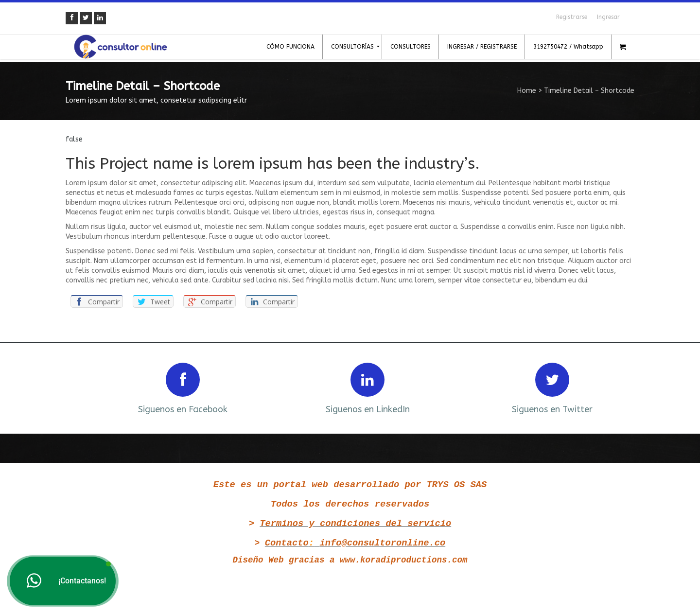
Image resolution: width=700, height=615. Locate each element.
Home (527, 91)
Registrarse (572, 17)
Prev (86, 387)
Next (614, 387)
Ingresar (608, 17)
